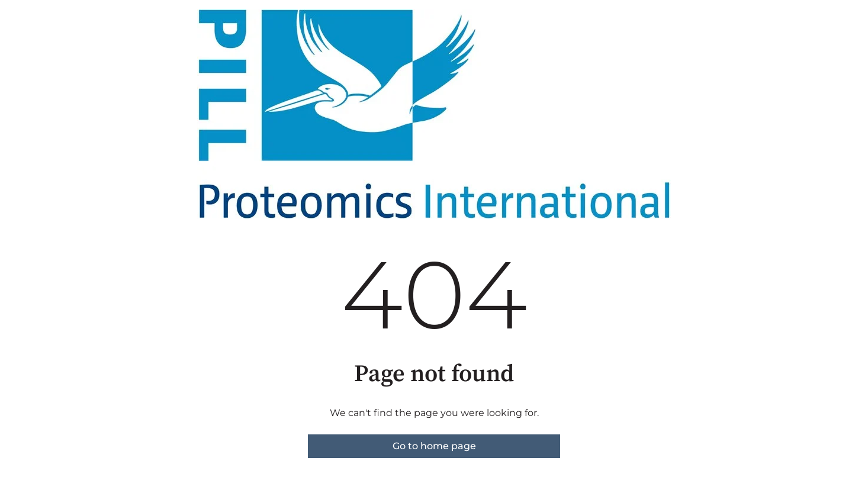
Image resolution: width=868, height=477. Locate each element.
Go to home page (434, 446)
